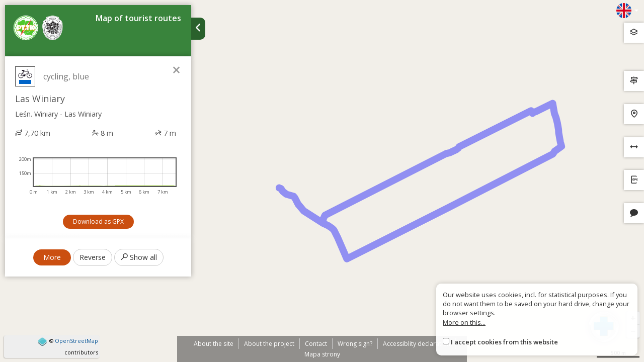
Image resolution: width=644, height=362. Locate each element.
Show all (139, 257)
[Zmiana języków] (627, 11)
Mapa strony (322, 354)
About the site (214, 344)
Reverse (93, 257)
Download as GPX (98, 221)
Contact (316, 344)
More (52, 257)
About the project (269, 344)
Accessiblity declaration (417, 344)
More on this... (464, 322)
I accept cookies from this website (504, 342)
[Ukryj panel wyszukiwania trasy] (198, 29)
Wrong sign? (355, 344)
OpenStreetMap (76, 341)
